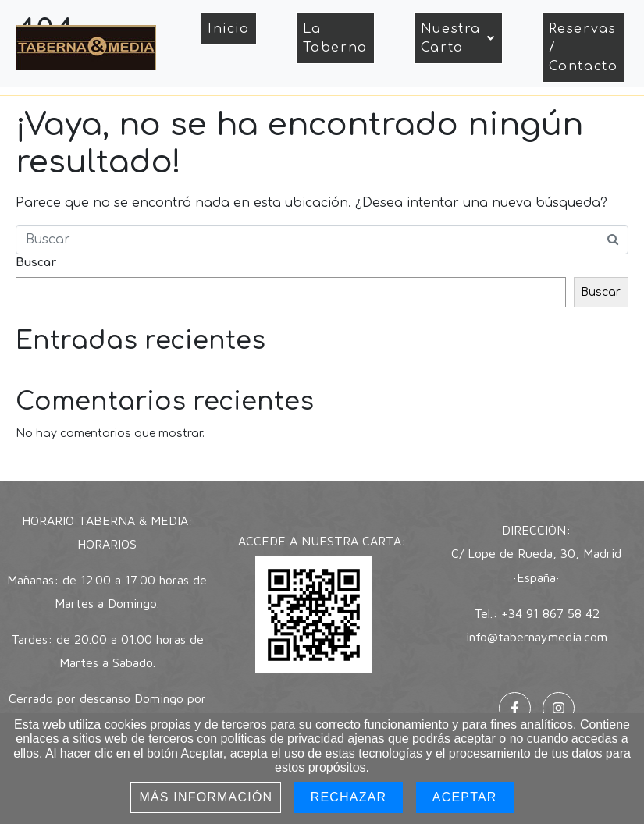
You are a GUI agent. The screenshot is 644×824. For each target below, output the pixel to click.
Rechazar (349, 797)
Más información (206, 797)
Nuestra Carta (458, 38)
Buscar (36, 263)
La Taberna (335, 38)
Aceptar (465, 797)
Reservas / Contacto (584, 48)
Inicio (229, 29)
